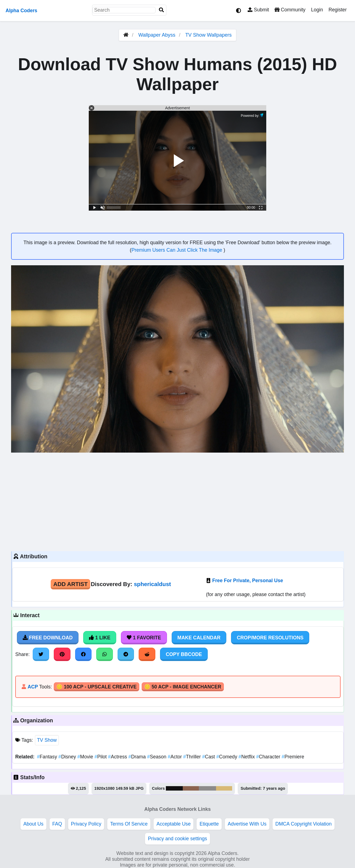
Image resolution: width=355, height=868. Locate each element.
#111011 (174, 788)
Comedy (227, 757)
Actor (176, 757)
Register (338, 10)
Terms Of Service (129, 824)
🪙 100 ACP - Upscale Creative (97, 687)
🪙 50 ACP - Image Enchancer (183, 687)
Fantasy (48, 757)
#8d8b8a (207, 788)
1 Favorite (144, 638)
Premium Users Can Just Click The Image (177, 250)
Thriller (193, 757)
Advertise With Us (247, 824)
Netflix (247, 757)
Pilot (101, 757)
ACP (33, 687)
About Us (33, 824)
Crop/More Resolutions (270, 638)
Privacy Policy (86, 824)
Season (157, 757)
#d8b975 (224, 788)
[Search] (161, 10)
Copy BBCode (184, 654)
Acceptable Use (173, 824)
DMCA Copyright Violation (304, 824)
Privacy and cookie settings (177, 839)
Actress (118, 757)
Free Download (48, 638)
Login (317, 10)
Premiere (293, 757)
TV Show (47, 740)
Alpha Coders (21, 11)
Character (269, 757)
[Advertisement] (177, 501)
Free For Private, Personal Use (248, 581)
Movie (86, 757)
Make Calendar (199, 638)
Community (290, 10)
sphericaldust (153, 584)
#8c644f (191, 788)
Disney (68, 757)
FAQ (57, 824)
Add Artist (70, 584)
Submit (258, 10)
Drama (138, 757)
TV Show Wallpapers (208, 35)
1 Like (100, 638)
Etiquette (209, 824)
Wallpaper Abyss (157, 35)
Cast (209, 757)
